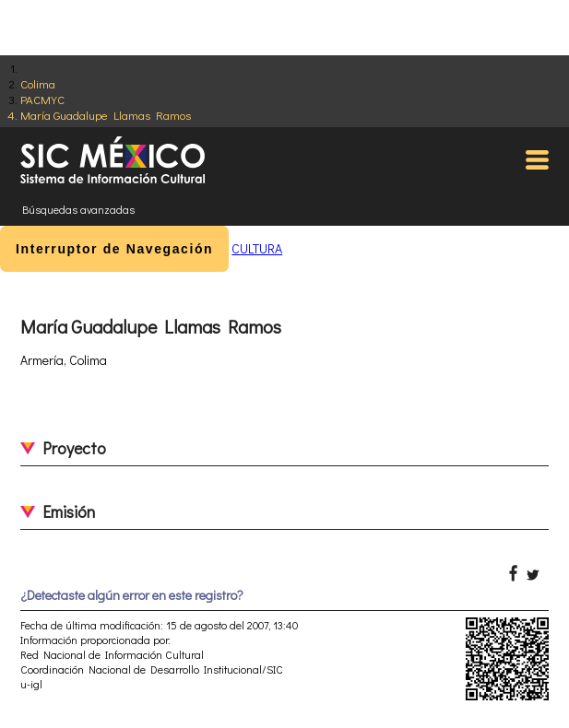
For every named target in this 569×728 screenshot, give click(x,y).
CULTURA (257, 248)
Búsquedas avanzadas (78, 209)
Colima (38, 83)
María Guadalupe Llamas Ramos (106, 115)
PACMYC (42, 99)
